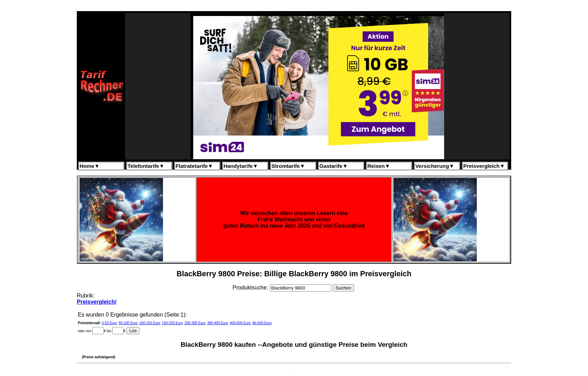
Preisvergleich (484, 166)
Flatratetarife (194, 166)
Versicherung (435, 166)
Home (90, 166)
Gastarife (334, 166)
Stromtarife (288, 166)
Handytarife (241, 166)
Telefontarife (146, 166)
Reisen (379, 166)
